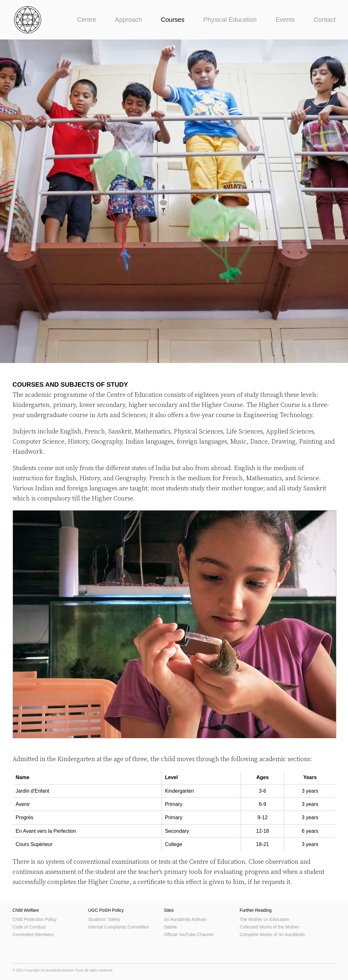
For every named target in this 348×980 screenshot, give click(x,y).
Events (285, 20)
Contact (325, 20)
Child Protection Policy (35, 919)
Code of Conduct (29, 927)
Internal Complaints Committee (119, 927)
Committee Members (33, 935)
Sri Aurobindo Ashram (185, 919)
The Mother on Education (265, 919)
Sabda (170, 927)
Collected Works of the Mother (269, 927)
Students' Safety (104, 919)
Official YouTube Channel (189, 935)
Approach (128, 20)
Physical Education (230, 20)
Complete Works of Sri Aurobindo (272, 935)
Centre (86, 20)
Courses (173, 20)
